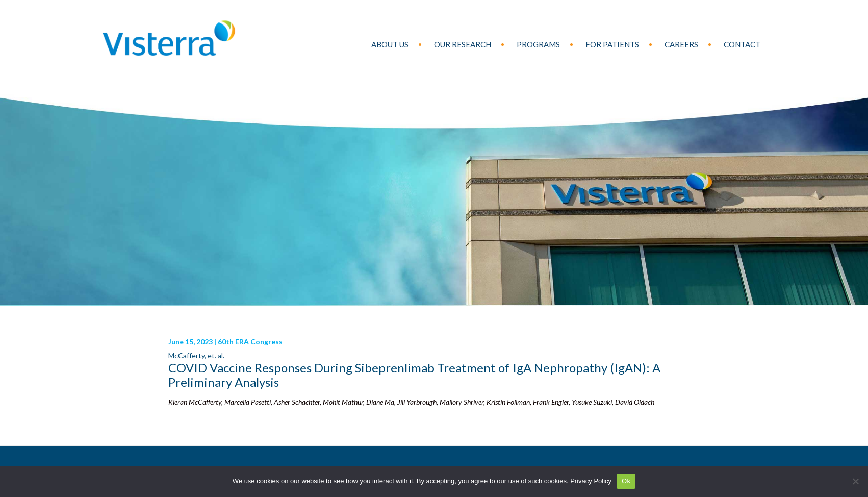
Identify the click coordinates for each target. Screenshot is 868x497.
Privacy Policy (591, 481)
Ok (626, 481)
